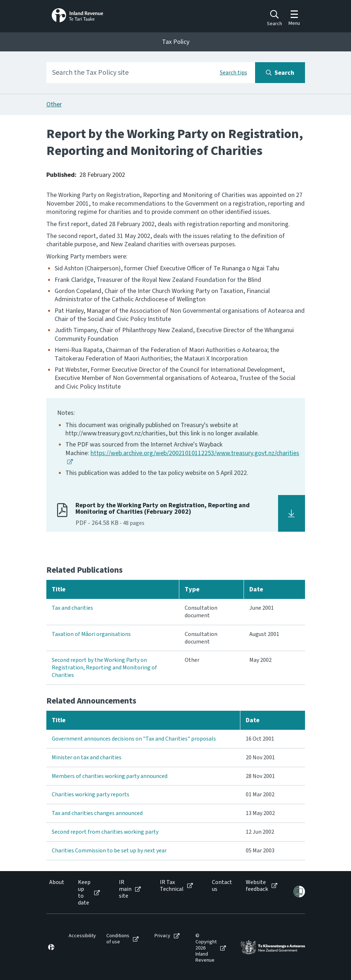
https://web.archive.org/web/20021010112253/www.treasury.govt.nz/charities (195, 453)
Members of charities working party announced (110, 776)
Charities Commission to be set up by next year (109, 851)
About (57, 882)
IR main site (125, 889)
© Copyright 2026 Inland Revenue (206, 948)
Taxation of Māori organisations (91, 634)
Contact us (222, 886)
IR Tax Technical (172, 886)
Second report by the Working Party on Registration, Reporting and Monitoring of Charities (104, 668)
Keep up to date (84, 893)
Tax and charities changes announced (97, 813)
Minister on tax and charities (87, 757)
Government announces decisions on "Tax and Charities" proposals (134, 739)
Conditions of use (118, 939)
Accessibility (82, 936)
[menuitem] (56, 893)
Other (54, 104)
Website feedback (257, 886)
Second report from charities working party (105, 832)
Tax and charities (72, 608)
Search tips (234, 73)
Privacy (162, 936)
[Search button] (280, 73)
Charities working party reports (91, 794)
